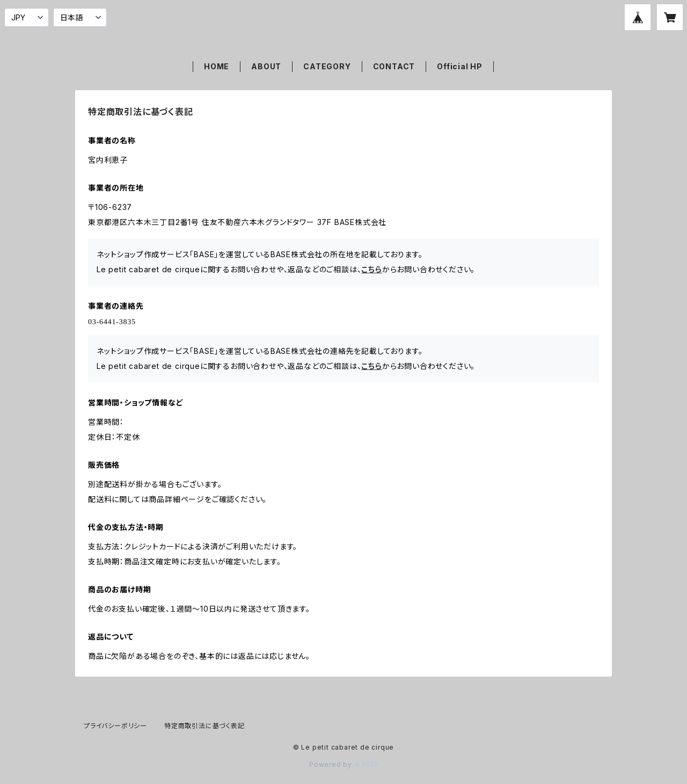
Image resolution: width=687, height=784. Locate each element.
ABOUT (266, 66)
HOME (217, 66)
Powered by (343, 764)
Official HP (460, 66)
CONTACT (394, 66)
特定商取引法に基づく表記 (204, 726)
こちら (371, 269)
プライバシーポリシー (115, 726)
